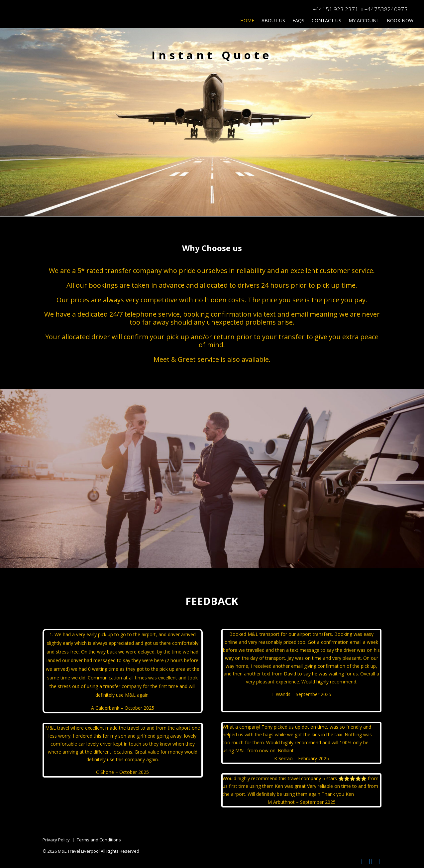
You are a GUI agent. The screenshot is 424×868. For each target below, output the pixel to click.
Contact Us (326, 21)
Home (247, 21)
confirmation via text (243, 314)
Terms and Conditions (99, 840)
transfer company (133, 271)
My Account (364, 21)
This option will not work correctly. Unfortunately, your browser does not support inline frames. (212, 133)
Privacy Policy (56, 840)
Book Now (400, 21)
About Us (273, 21)
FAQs (298, 21)
